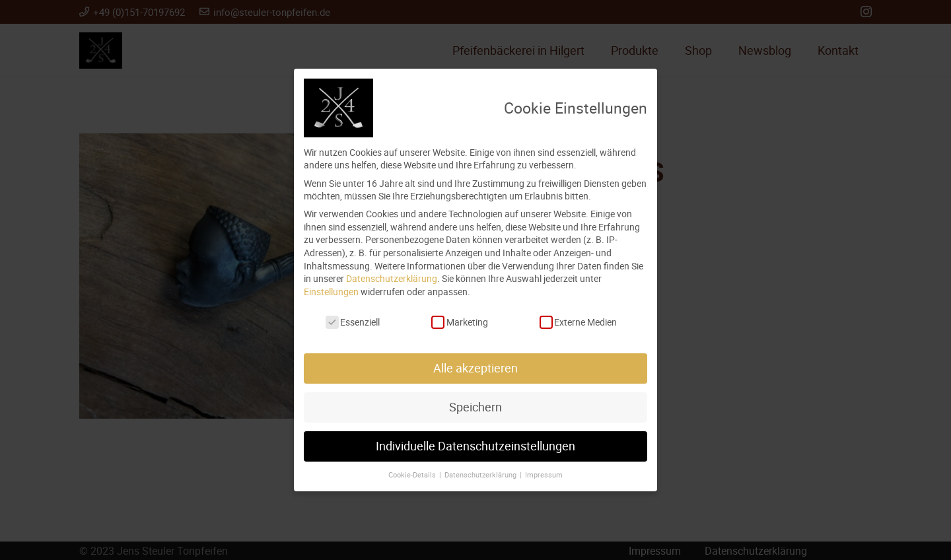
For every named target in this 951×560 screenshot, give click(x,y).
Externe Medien (578, 322)
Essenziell (353, 322)
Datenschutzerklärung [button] (481, 475)
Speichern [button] (475, 407)
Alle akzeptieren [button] (475, 368)
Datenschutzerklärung (392, 278)
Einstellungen (331, 292)
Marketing (459, 322)
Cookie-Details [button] (413, 475)
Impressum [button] (544, 475)
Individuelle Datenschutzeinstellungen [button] (475, 446)
